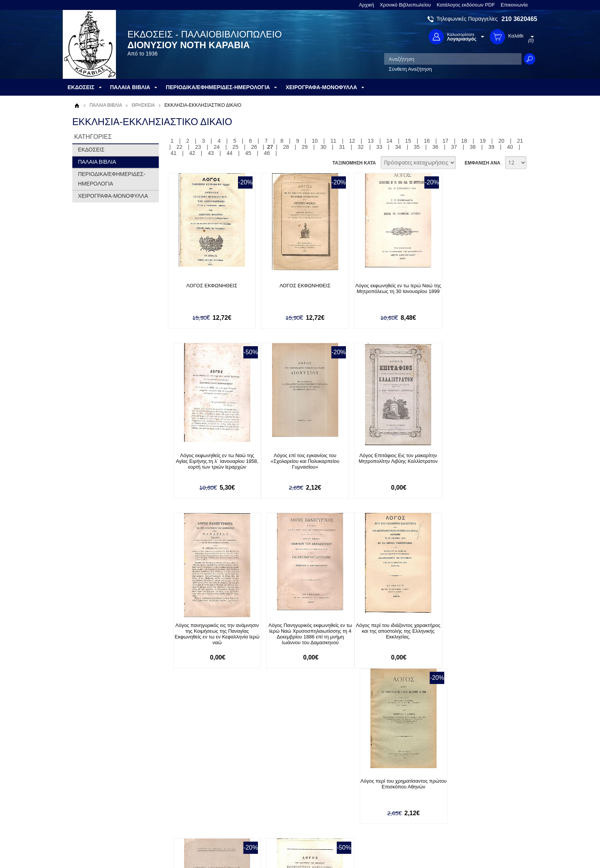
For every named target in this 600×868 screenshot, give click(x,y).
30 (323, 147)
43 (211, 153)
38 (473, 147)
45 (248, 153)
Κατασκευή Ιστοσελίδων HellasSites (489, 849)
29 (305, 147)
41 (174, 153)
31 (342, 147)
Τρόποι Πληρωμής (191, 792)
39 (491, 147)
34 (398, 147)
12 (352, 141)
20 (502, 141)
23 (198, 147)
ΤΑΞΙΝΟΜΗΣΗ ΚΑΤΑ (354, 163)
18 (464, 141)
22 (179, 147)
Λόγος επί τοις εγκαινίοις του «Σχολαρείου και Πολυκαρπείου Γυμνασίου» (209, 461)
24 (217, 147)
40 (510, 147)
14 (390, 141)
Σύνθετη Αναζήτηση (410, 69)
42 (192, 153)
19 (483, 141)
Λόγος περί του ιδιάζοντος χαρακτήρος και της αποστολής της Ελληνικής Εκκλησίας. (210, 631)
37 (454, 147)
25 (235, 147)
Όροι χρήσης (91, 797)
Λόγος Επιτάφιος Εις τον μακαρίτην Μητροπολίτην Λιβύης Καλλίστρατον (297, 458)
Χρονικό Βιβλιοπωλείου (406, 5)
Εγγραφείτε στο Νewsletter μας (218, 743)
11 (333, 141)
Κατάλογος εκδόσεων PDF (466, 5)
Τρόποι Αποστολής (191, 804)
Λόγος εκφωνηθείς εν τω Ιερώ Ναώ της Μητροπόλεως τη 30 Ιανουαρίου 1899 (386, 291)
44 (230, 153)
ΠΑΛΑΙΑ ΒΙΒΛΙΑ (106, 105)
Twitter (378, 797)
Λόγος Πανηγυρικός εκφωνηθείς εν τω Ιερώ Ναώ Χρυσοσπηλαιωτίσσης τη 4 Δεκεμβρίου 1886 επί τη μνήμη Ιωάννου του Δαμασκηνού (474, 464)
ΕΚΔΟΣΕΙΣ (91, 150)
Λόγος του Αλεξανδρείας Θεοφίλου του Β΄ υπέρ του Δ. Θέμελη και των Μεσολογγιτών (386, 631)
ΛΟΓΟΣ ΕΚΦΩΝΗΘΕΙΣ (209, 286)
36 (435, 147)
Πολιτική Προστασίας (100, 809)
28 (286, 147)
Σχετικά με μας (93, 785)
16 (427, 141)
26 (254, 147)
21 (520, 141)
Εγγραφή (273, 797)
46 (267, 153)
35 (417, 147)
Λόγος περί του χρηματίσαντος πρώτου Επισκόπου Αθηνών (297, 629)
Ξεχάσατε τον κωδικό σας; (292, 809)
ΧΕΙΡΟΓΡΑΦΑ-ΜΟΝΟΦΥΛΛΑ (113, 196)
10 (315, 141)
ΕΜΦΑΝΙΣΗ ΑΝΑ (482, 163)
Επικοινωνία (514, 5)
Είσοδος (272, 785)
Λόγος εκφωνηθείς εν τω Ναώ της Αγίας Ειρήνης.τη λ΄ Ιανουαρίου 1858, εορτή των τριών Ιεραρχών (474, 291)
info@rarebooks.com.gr (475, 822)
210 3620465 (519, 19)
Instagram (382, 809)
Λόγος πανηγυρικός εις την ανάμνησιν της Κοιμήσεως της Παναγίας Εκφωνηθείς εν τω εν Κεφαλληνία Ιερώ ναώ (386, 464)
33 (380, 147)
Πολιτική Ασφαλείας (192, 816)
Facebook (382, 785)
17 (445, 141)
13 (371, 141)
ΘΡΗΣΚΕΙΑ (143, 105)
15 (408, 141)
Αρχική (367, 5)
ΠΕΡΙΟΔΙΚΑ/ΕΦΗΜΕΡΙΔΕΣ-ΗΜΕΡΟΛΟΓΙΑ (112, 179)
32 (361, 147)
